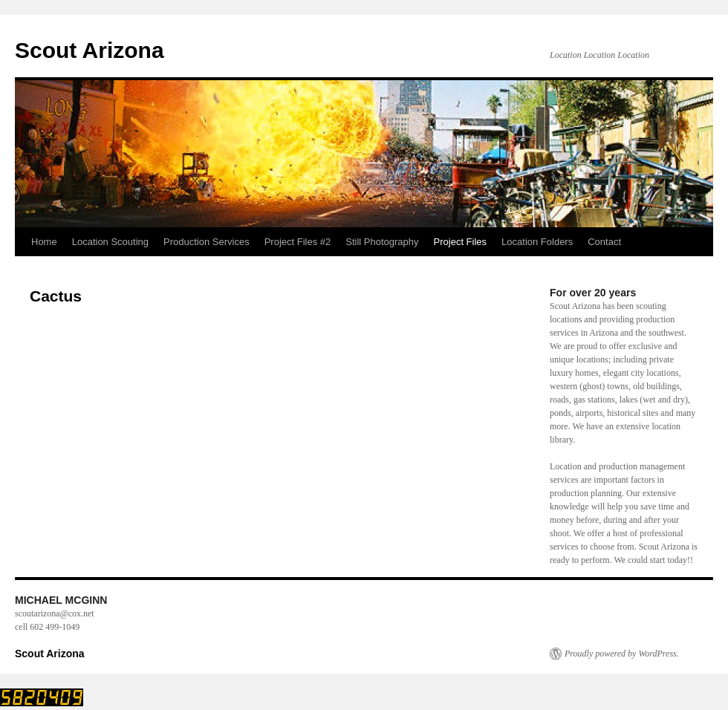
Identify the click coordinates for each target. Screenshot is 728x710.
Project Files (461, 242)
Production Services (207, 242)
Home (44, 242)
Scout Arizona (90, 50)
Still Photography (382, 242)
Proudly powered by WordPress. (622, 654)
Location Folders (537, 242)
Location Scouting (110, 242)
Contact (604, 242)
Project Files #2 (298, 242)
